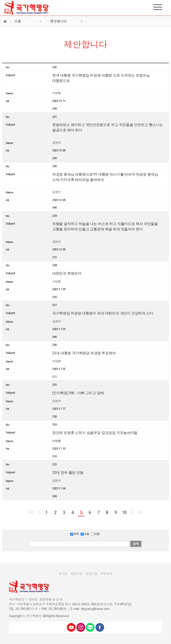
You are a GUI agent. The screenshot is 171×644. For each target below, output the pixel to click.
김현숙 (57, 143)
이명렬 (57, 93)
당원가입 (92, 574)
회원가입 (76, 574)
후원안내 (107, 574)
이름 (97, 534)
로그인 (63, 574)
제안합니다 (58, 21)
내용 (86, 534)
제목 (76, 534)
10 (124, 512)
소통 (18, 21)
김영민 (57, 192)
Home (5, 21)
